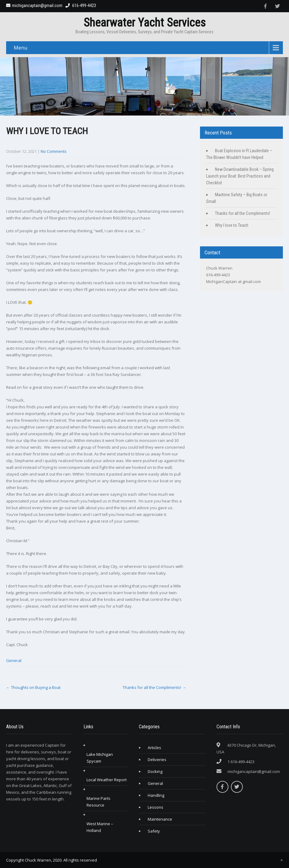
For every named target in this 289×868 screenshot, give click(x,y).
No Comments (54, 151)
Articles (154, 748)
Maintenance (160, 819)
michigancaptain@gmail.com (34, 6)
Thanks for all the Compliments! (154, 687)
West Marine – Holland (100, 827)
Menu (20, 48)
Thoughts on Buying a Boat (33, 687)
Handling (156, 795)
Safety (154, 831)
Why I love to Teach (232, 225)
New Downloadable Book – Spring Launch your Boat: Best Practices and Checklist (240, 176)
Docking (155, 771)
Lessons (156, 807)
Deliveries (157, 759)
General (14, 660)
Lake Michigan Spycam (100, 758)
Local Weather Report (107, 780)
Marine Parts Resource (98, 802)
